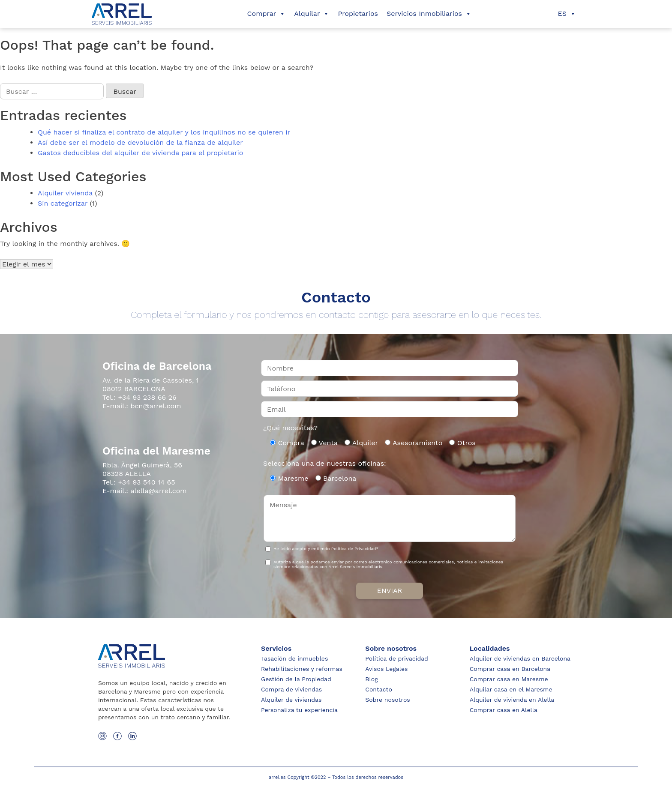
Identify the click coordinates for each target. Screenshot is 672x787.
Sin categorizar (63, 203)
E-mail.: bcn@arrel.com (142, 406)
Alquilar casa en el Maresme (511, 689)
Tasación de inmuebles (294, 658)
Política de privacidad (397, 658)
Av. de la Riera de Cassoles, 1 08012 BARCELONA (151, 385)
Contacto (378, 689)
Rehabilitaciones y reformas (302, 669)
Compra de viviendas (291, 689)
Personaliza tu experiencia (299, 710)
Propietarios (358, 13)
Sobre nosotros (387, 700)
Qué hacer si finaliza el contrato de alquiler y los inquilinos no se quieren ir (164, 132)
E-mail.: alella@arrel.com (145, 491)
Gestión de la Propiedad (296, 679)
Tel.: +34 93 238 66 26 (139, 397)
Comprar (267, 13)
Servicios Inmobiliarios (429, 13)
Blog (371, 679)
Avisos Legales (386, 669)
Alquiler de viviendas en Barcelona (520, 658)
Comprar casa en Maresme (509, 679)
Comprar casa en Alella (504, 710)
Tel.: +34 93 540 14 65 (139, 482)
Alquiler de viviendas (291, 700)
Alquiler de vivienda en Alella (512, 700)
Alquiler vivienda (65, 193)
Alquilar (312, 13)
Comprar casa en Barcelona (510, 669)
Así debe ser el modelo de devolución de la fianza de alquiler (140, 142)
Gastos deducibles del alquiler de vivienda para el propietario (140, 153)
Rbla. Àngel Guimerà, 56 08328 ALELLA (142, 469)
